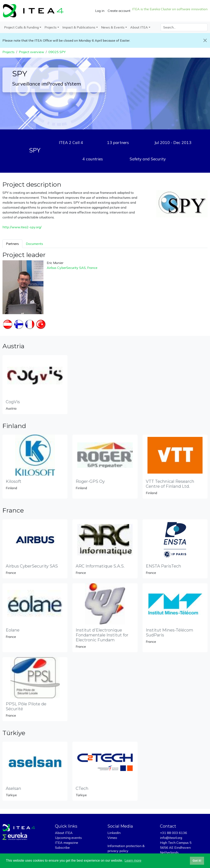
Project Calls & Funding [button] (21, 27)
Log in (100, 11)
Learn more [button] (133, 861)
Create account (119, 11)
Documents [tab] (34, 244)
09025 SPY (57, 52)
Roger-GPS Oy (90, 481)
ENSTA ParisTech (163, 566)
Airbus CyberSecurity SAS (66, 268)
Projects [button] (51, 27)
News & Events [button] (113, 27)
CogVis (13, 402)
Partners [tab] (12, 244)
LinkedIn (114, 833)
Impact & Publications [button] (79, 27)
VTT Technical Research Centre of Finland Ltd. (170, 484)
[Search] (184, 27)
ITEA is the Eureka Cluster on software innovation (170, 9)
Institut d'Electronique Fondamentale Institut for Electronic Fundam (102, 635)
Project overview (31, 52)
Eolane (13, 630)
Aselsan (13, 788)
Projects (9, 52)
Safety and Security (148, 159)
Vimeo (112, 838)
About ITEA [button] (139, 27)
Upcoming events (68, 838)
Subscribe (62, 847)
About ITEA (64, 833)
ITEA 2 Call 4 (71, 143)
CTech (82, 788)
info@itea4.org (171, 838)
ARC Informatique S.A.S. (100, 566)
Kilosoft (14, 481)
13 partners (118, 143)
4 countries (93, 159)
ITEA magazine (67, 843)
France (92, 268)
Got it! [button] (197, 861)
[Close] (205, 40)
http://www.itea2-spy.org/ (22, 227)
